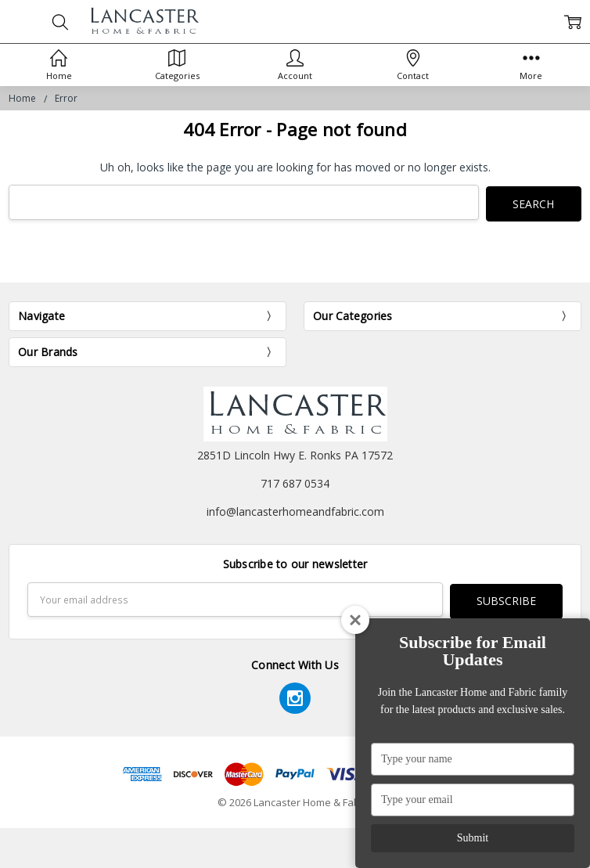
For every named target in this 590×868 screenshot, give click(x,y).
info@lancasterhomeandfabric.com (295, 510)
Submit (473, 838)
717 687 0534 (295, 482)
